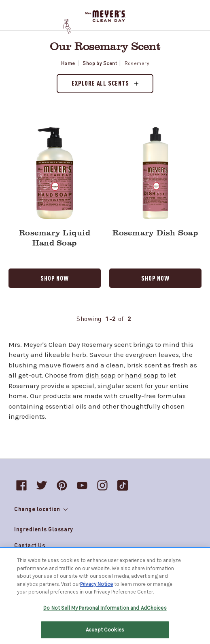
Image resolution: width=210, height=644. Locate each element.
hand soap (142, 375)
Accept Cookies (105, 631)
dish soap (101, 375)
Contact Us (30, 545)
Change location (41, 509)
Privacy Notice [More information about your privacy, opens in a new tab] (97, 585)
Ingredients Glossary (44, 529)
